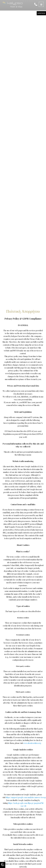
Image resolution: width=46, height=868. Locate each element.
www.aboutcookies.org (32, 743)
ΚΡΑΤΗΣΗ (41, 13)
